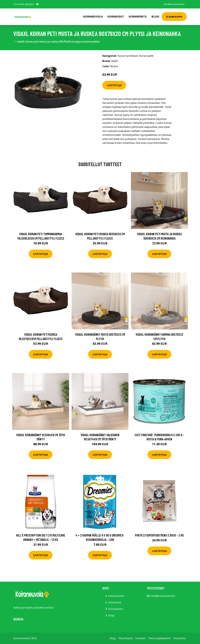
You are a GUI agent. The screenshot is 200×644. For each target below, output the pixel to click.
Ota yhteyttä (126, 638)
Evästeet (140, 638)
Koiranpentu (138, 17)
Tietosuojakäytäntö (159, 638)
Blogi (155, 17)
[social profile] (37, 4)
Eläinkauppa (174, 17)
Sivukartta (179, 638)
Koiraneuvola (93, 17)
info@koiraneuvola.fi (174, 4)
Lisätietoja (114, 85)
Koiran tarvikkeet (128, 56)
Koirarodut (116, 17)
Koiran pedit (146, 56)
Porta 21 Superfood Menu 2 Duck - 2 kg (159, 535)
